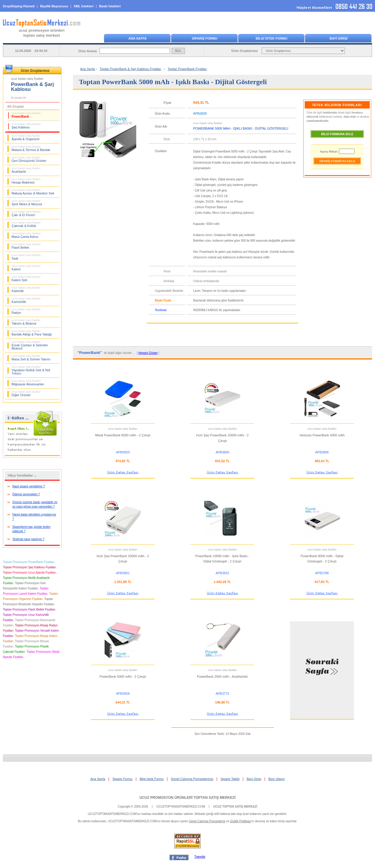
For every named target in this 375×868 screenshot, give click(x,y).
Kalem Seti (26, 279)
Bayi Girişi (254, 779)
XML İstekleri (84, 6)
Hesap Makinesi (26, 181)
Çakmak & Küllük (26, 224)
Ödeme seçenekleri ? (26, 494)
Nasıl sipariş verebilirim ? (29, 486)
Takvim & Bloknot (26, 322)
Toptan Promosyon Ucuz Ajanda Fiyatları (29, 573)
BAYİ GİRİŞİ (339, 38)
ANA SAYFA (137, 38)
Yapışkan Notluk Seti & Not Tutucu (31, 370)
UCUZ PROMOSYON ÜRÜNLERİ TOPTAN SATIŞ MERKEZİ (187, 798)
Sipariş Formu (122, 779)
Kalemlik (26, 289)
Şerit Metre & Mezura (27, 203)
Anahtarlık (26, 170)
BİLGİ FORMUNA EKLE (337, 134)
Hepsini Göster (148, 353)
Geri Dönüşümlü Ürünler (29, 159)
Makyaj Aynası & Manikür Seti (33, 192)
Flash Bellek (26, 246)
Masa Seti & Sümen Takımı (31, 358)
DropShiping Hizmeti (19, 6)
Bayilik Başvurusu (54, 6)
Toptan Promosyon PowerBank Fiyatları (29, 562)
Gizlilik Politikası (241, 821)
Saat (26, 257)
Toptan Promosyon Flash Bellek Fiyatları (29, 610)
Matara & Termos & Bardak (31, 148)
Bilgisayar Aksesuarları (28, 383)
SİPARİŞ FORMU (205, 38)
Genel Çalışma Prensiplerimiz (192, 779)
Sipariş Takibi (230, 779)
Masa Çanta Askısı (26, 235)
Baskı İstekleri (110, 6)
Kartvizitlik (26, 300)
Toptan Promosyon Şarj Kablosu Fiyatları (29, 567)
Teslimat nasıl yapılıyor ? (28, 539)
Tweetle (200, 857)
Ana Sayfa (87, 69)
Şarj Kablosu (26, 126)
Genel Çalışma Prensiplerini (207, 821)
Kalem (26, 268)
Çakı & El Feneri (26, 213)
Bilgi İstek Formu (152, 779)
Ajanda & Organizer (26, 138)
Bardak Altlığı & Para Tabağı (32, 333)
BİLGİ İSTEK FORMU (272, 38)
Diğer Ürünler (26, 394)
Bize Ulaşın (277, 779)
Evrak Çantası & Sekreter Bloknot (30, 345)
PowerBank (26, 115)
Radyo (26, 311)
